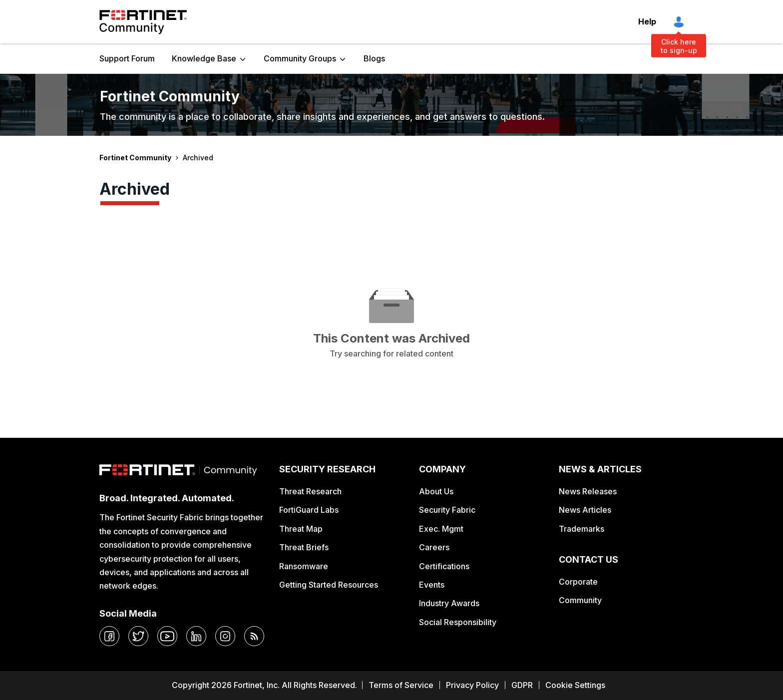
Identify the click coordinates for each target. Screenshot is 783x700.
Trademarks (582, 529)
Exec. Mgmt (441, 529)
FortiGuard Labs (309, 510)
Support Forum (127, 58)
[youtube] (167, 636)
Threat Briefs (304, 547)
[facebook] (109, 636)
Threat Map (301, 529)
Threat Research (310, 491)
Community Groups (300, 58)
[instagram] (225, 636)
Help (647, 21)
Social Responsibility (458, 622)
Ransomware (304, 566)
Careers (434, 547)
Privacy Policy (472, 685)
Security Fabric (447, 510)
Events (432, 585)
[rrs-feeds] (254, 636)
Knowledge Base (204, 58)
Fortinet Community (143, 22)
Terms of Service (401, 685)
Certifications (444, 566)
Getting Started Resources (329, 585)
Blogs (374, 58)
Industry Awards (449, 603)
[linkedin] (196, 636)
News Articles (585, 510)
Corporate (578, 582)
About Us (436, 491)
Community (580, 600)
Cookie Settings (575, 685)
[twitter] (138, 636)
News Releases (588, 491)
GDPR (522, 685)
